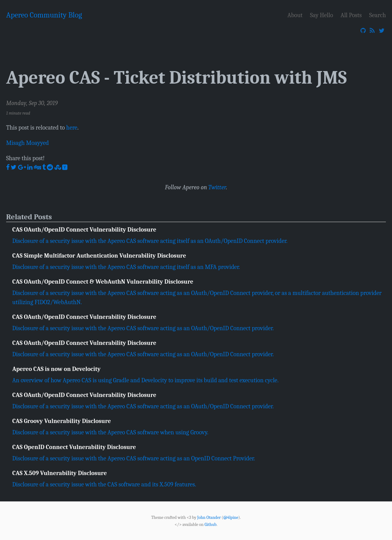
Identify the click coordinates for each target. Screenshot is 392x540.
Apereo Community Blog (44, 15)
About (295, 15)
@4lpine (231, 517)
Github (211, 524)
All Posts (351, 15)
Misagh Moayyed (28, 143)
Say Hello (321, 15)
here (72, 128)
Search (378, 15)
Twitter (217, 187)
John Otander (209, 517)
